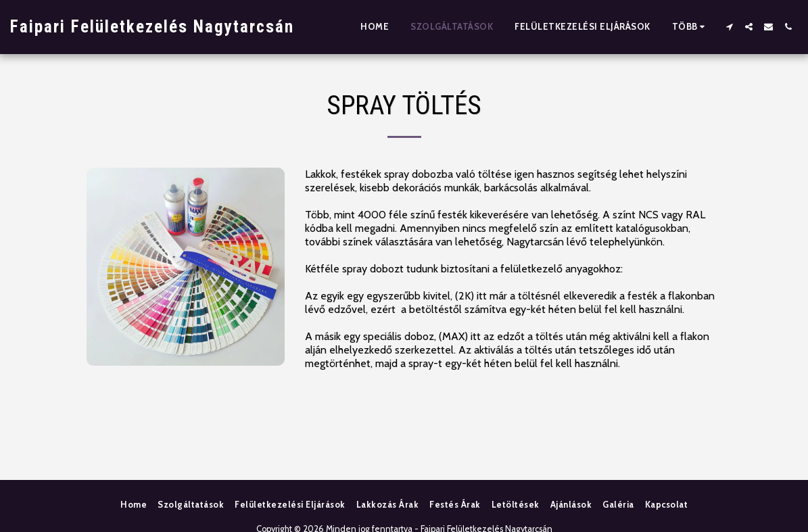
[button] (729, 27)
